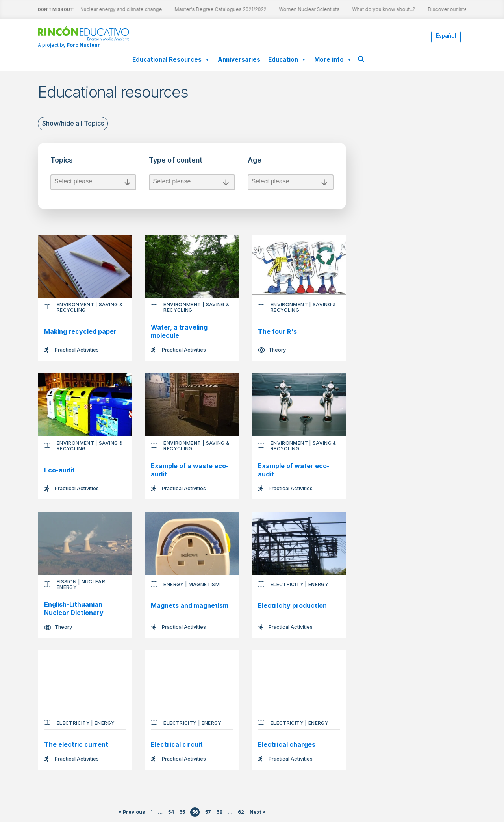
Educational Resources (171, 60)
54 (171, 813)
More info (333, 60)
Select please (94, 182)
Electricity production (293, 606)
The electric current (76, 745)
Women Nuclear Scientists (297, 9)
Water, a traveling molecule (180, 331)
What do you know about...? (371, 9)
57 (208, 813)
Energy (174, 585)
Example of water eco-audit (294, 470)
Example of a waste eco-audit (190, 470)
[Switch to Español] (446, 36)
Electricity (287, 585)
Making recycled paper (80, 331)
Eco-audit (59, 470)
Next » (258, 813)
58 (220, 813)
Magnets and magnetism (190, 606)
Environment (75, 305)
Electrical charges (287, 745)
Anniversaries (239, 60)
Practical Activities (77, 350)
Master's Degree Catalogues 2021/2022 (208, 9)
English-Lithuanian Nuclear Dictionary (74, 609)
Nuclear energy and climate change (109, 9)
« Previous (132, 813)
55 (182, 813)
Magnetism (204, 585)
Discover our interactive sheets (452, 9)
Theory (278, 350)
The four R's (278, 331)
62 (241, 813)
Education (287, 60)
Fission (67, 582)
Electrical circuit (177, 745)
